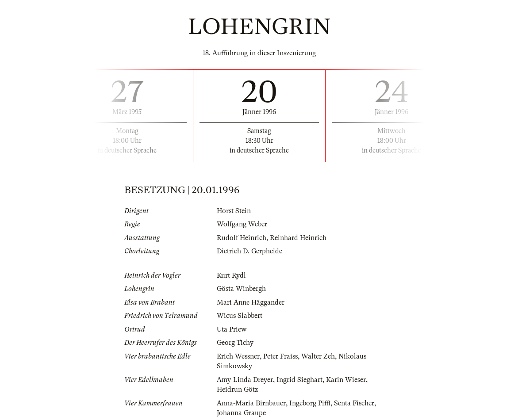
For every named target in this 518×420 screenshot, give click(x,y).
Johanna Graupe (241, 413)
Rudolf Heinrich (242, 238)
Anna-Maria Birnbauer (251, 403)
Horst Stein (234, 211)
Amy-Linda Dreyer (245, 380)
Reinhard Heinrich (298, 238)
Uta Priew (232, 329)
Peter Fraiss (280, 356)
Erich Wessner (238, 356)
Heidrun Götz (237, 389)
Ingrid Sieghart (299, 380)
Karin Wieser (346, 380)
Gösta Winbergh (241, 289)
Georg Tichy (235, 343)
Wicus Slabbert (240, 316)
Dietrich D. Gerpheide (249, 251)
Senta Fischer (354, 403)
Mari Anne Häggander (251, 302)
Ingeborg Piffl (310, 403)
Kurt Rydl (231, 275)
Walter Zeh (318, 356)
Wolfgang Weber (242, 224)
